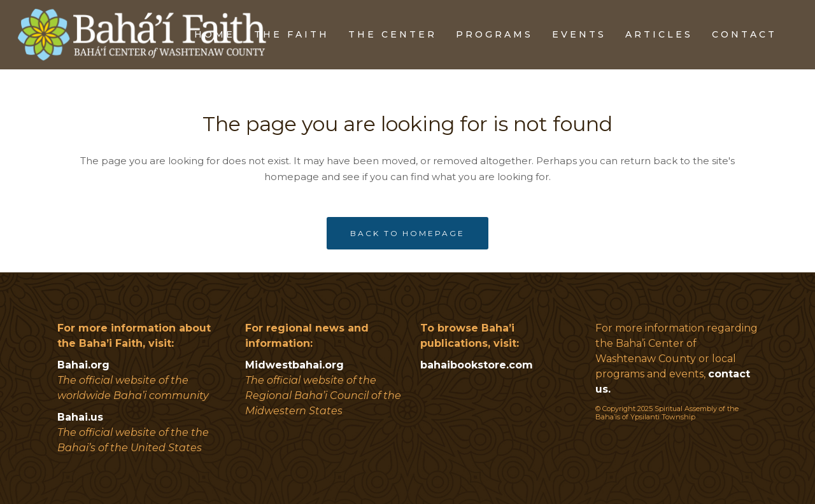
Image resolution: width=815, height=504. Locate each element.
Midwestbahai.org (294, 365)
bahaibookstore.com (477, 365)
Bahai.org (83, 365)
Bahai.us (80, 417)
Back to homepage (407, 233)
